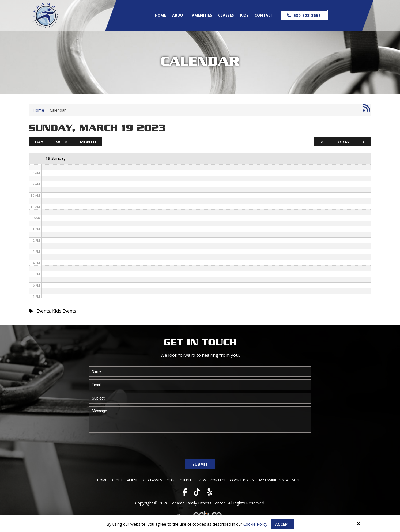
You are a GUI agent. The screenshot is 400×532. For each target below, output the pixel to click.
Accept (283, 524)
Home (38, 110)
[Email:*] (200, 385)
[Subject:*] (200, 398)
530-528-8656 (304, 15)
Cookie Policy (255, 524)
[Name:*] (200, 371)
